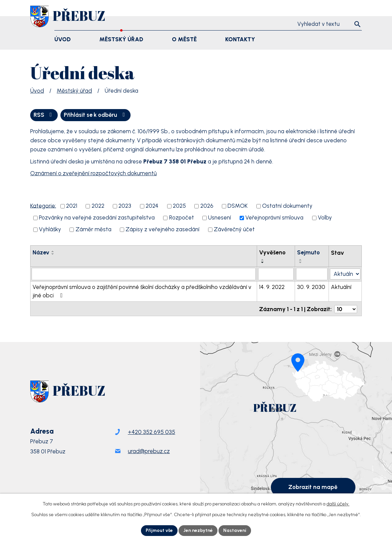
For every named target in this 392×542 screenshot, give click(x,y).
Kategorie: (43, 206)
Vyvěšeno (273, 252)
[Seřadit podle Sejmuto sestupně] (301, 263)
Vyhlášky (50, 230)
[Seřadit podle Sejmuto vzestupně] (301, 260)
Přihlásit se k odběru (96, 115)
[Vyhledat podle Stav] (346, 274)
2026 (207, 206)
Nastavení (235, 530)
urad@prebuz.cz (149, 451)
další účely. (338, 504)
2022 (98, 206)
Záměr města (93, 230)
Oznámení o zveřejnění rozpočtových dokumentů (93, 174)
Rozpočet (182, 218)
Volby (325, 218)
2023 (125, 206)
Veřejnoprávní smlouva (274, 218)
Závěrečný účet (234, 230)
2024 (152, 206)
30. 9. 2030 (312, 287)
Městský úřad (74, 91)
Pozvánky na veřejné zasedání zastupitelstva (97, 218)
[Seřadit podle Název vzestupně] (53, 251)
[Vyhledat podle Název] (144, 274)
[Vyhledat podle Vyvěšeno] (277, 274)
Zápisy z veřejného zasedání (162, 230)
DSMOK (238, 206)
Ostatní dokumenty (287, 206)
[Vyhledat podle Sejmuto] (313, 274)
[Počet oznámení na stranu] (346, 308)
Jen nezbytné (198, 530)
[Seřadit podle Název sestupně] (53, 254)
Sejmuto (309, 252)
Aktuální (342, 287)
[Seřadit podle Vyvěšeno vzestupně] (263, 260)
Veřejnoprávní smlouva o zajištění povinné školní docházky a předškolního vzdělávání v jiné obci (142, 291)
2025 (179, 206)
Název (41, 252)
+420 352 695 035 (152, 432)
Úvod (37, 91)
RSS (44, 115)
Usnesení (219, 218)
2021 (72, 206)
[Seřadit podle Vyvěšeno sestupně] (263, 263)
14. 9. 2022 (273, 287)
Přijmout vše (159, 530)
